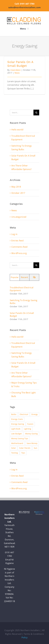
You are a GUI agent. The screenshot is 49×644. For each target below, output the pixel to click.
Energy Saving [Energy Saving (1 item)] (18, 424)
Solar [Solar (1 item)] (14, 448)
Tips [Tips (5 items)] (23, 453)
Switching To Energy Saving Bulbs (24, 302)
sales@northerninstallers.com (25, 7)
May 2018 (16, 187)
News (17, 73)
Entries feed (17, 241)
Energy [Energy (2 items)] (35, 414)
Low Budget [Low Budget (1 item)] (16, 434)
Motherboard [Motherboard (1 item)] (17, 443)
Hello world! (17, 130)
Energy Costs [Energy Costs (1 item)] (17, 419)
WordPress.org (19, 253)
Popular (15, 277)
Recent (24, 277)
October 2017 (18, 193)
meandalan (15, 70)
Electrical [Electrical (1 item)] (24, 414)
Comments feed (19, 247)
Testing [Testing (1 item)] (15, 453)
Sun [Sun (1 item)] (36, 448)
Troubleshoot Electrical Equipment (22, 289)
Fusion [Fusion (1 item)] (30, 424)
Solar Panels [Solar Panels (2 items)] (25, 448)
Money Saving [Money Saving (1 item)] (31, 434)
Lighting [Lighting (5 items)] (28, 429)
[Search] (36, 113)
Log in (14, 234)
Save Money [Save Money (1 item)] (32, 443)
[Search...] (22, 113)
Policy (24, 637)
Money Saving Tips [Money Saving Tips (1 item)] (20, 438)
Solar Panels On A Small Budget (22, 315)
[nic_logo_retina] (25, 17)
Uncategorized (19, 217)
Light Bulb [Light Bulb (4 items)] (16, 429)
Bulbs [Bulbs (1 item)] (14, 414)
